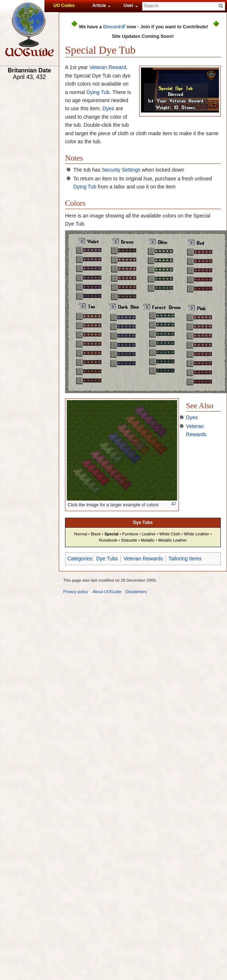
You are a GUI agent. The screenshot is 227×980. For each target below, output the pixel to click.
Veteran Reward (108, 67)
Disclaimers (136, 592)
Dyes (108, 108)
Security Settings (121, 170)
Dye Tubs (107, 559)
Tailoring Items (185, 559)
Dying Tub (98, 92)
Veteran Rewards (143, 559)
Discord (112, 27)
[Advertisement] (29, 197)
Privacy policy (76, 592)
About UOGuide (107, 592)
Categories (80, 559)
